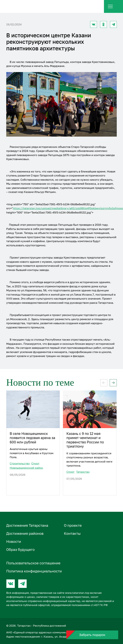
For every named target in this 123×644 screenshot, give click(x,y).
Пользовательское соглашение (33, 563)
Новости (14, 541)
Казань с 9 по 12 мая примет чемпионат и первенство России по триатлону (85, 440)
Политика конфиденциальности (34, 571)
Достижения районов (25, 533)
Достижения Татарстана (27, 525)
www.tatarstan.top (77, 593)
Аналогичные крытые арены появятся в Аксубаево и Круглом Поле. (31, 453)
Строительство (20, 463)
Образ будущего (20, 549)
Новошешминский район (26, 468)
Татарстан (83, 472)
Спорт (35, 463)
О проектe (73, 525)
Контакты (72, 533)
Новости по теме (40, 382)
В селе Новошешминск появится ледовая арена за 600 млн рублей (32, 438)
